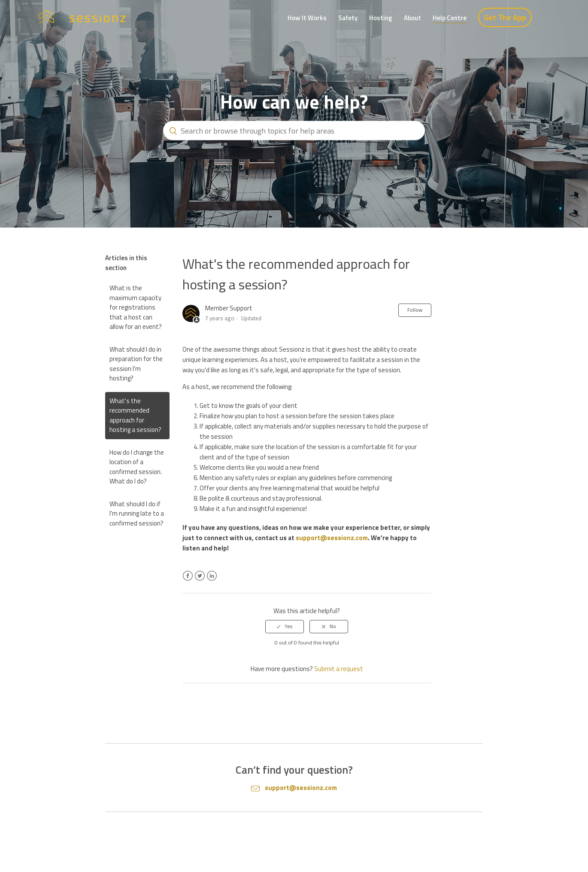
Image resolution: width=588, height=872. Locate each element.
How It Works (307, 18)
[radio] (285, 626)
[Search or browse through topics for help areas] (294, 131)
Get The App (505, 17)
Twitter (200, 581)
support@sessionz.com (332, 538)
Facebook (188, 581)
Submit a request (339, 669)
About (412, 18)
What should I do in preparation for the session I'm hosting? (136, 364)
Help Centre (450, 18)
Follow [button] (415, 310)
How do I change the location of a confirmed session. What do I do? (137, 467)
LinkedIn (212, 581)
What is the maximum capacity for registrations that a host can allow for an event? (136, 307)
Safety (348, 18)
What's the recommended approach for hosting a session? (135, 415)
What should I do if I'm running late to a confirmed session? (137, 513)
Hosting (381, 18)
